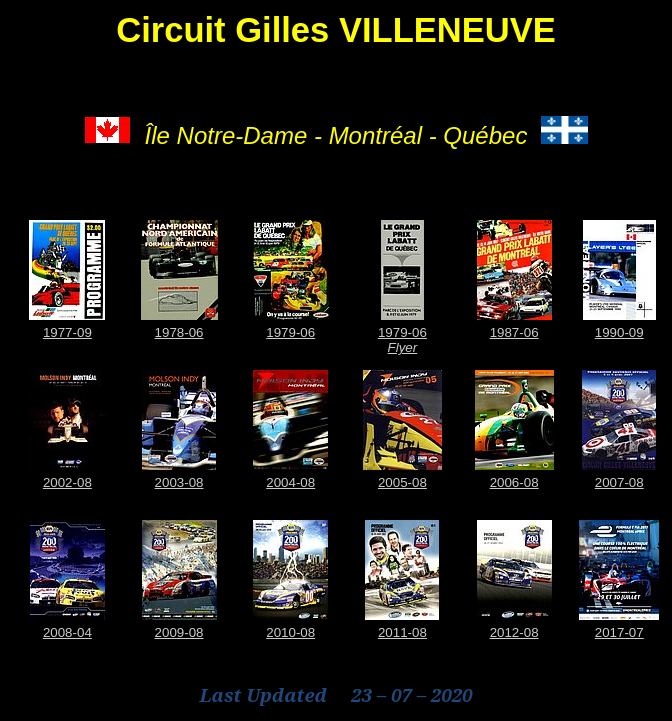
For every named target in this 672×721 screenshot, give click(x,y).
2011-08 (402, 632)
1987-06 (514, 332)
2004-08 (290, 482)
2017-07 (619, 632)
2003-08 (179, 482)
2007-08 (619, 482)
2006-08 (514, 482)
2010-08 (290, 632)
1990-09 (619, 332)
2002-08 (67, 482)
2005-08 (402, 482)
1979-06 (290, 332)
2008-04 (67, 632)
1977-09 (67, 332)
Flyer (403, 347)
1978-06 (179, 332)
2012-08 (514, 632)
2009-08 (179, 632)
